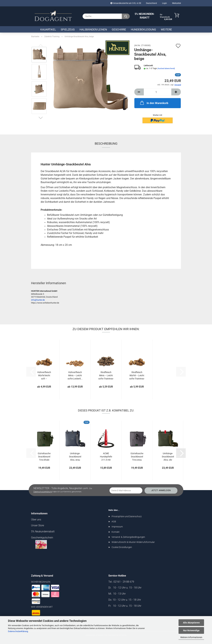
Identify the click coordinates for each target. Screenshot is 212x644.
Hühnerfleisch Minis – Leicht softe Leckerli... (75, 375)
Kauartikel (48, 30)
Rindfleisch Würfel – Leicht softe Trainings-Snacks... (137, 375)
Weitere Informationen (191, 637)
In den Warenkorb (154, 103)
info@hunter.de (38, 300)
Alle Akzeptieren (191, 623)
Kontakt (116, 532)
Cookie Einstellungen (122, 547)
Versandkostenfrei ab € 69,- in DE (126, 3)
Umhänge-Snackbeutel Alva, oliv (168, 456)
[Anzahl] (158, 92)
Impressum (117, 527)
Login (164, 3)
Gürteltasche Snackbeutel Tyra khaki (44, 456)
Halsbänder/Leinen (93, 30)
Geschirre (119, 30)
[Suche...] (126, 16)
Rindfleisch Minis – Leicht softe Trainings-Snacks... (106, 375)
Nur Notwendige (191, 630)
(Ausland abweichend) (166, 68)
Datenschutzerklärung (18, 631)
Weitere (166, 30)
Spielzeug (68, 30)
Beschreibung (106, 144)
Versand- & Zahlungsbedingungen (128, 537)
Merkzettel (176, 3)
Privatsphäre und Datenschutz (127, 516)
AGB (114, 522)
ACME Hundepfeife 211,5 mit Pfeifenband (106, 456)
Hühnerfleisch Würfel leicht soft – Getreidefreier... (44, 375)
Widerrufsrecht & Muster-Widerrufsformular (133, 542)
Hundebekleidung (143, 30)
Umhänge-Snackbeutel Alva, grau (75, 456)
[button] (41, 118)
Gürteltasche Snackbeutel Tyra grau (137, 456)
